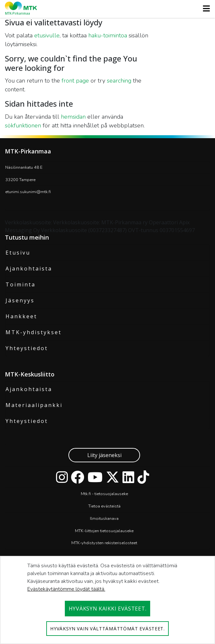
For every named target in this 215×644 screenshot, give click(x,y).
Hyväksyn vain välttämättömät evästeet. (107, 629)
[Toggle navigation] (204, 8)
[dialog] (107, 600)
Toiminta (21, 284)
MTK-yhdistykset (34, 332)
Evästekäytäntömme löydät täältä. (66, 589)
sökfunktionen (23, 125)
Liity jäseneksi (104, 455)
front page (75, 81)
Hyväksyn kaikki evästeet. (108, 609)
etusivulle (47, 35)
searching (119, 81)
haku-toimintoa (108, 35)
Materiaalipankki (34, 405)
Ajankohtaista (29, 269)
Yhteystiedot (27, 348)
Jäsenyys (20, 300)
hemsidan (73, 117)
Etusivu (18, 253)
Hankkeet (21, 316)
